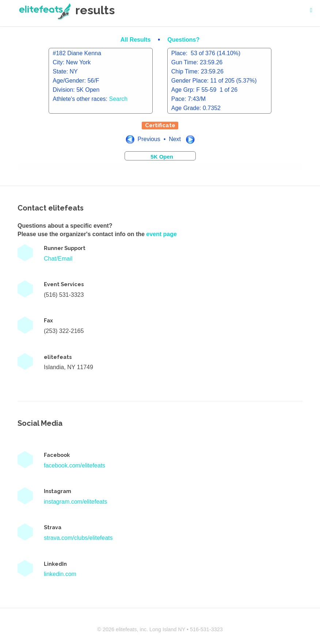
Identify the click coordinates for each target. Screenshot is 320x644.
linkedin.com (60, 574)
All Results (136, 40)
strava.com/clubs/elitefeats (78, 538)
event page (161, 234)
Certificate (160, 125)
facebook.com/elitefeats (75, 465)
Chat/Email (58, 259)
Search (119, 99)
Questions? (183, 40)
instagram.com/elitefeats (75, 502)
